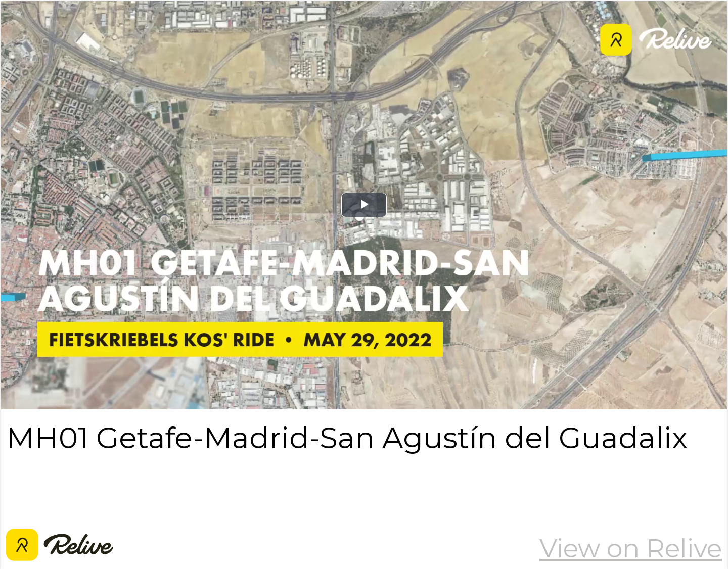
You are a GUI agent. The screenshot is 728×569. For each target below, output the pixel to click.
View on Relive (631, 548)
